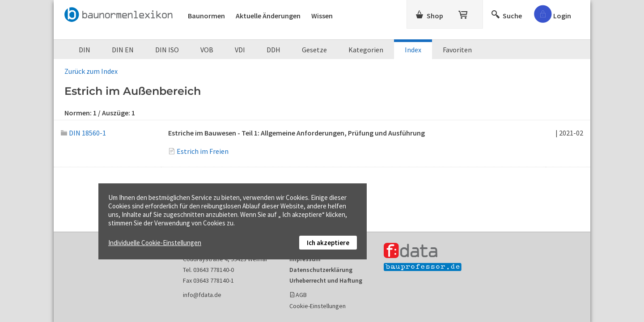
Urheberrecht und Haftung (326, 280)
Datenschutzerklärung (321, 270)
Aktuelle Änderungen (268, 16)
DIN (85, 50)
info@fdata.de (202, 295)
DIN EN (123, 50)
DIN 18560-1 (83, 133)
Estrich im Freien (203, 151)
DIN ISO (167, 50)
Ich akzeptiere (328, 243)
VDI (240, 50)
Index (413, 50)
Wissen (322, 16)
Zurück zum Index (91, 71)
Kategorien (366, 50)
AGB (301, 295)
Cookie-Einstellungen (318, 306)
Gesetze (314, 50)
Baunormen (206, 16)
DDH (273, 50)
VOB (207, 50)
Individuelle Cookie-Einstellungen (155, 243)
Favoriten (457, 50)
